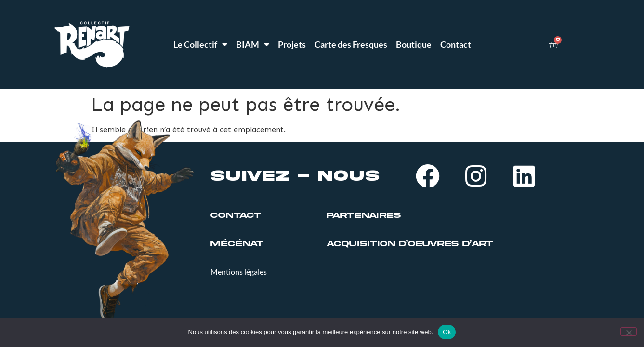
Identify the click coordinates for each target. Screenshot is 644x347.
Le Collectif (200, 44)
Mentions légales (239, 272)
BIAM (253, 44)
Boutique (414, 44)
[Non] (629, 332)
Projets (292, 44)
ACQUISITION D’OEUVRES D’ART (410, 244)
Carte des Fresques (351, 44)
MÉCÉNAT (237, 244)
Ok (447, 332)
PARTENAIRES (364, 215)
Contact (456, 44)
